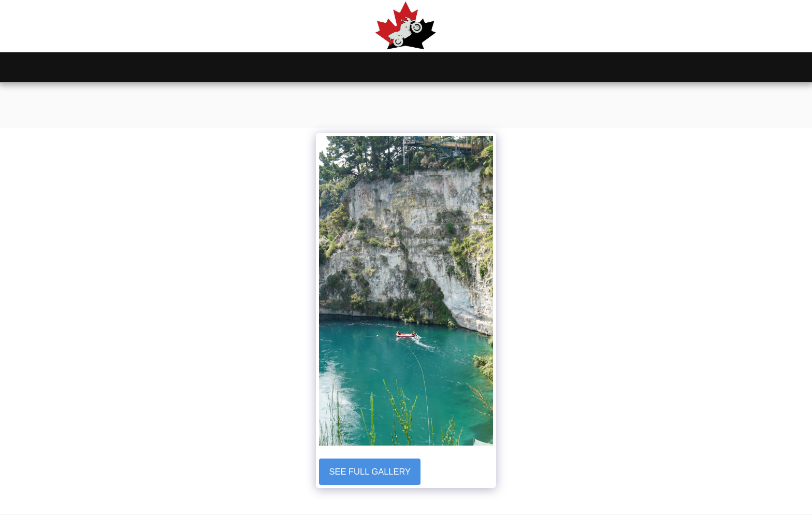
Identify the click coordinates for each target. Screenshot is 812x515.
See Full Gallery (370, 471)
